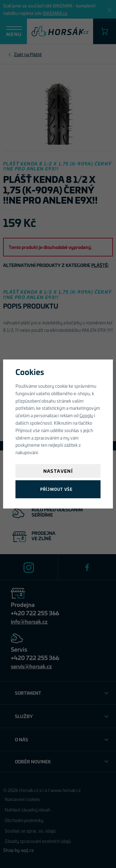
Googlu (86, 415)
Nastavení (58, 471)
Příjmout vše (56, 489)
